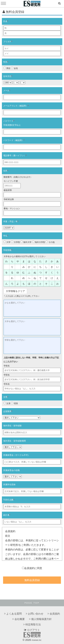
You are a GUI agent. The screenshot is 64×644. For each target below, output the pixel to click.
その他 (50, 242)
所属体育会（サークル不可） (17, 455)
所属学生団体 (9, 485)
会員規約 (55, 614)
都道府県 (8, 190)
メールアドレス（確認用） (16, 106)
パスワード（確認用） (14, 140)
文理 (6, 397)
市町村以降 (9, 199)
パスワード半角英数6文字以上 (12, 123)
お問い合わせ (36, 614)
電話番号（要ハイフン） (15, 156)
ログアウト (32, 630)
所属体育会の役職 (11, 470)
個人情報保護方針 (41, 619)
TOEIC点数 (9, 500)
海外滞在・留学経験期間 (15, 441)
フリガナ (8, 42)
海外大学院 (39, 242)
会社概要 (20, 619)
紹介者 (7, 515)
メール (7, 91)
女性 (14, 68)
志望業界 (8, 411)
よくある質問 (14, 614)
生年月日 (8, 76)
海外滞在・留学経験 (12, 426)
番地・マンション (12, 209)
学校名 (7, 366)
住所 (6, 171)
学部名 (7, 375)
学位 (6, 236)
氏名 (6, 21)
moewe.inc (36, 640)
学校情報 (8, 250)
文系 (7, 403)
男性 (7, 68)
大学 (7, 242)
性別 (6, 62)
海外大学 (26, 242)
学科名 (7, 384)
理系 (14, 403)
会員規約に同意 (32, 568)
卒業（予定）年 (11, 222)
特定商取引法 (33, 624)
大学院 (15, 242)
